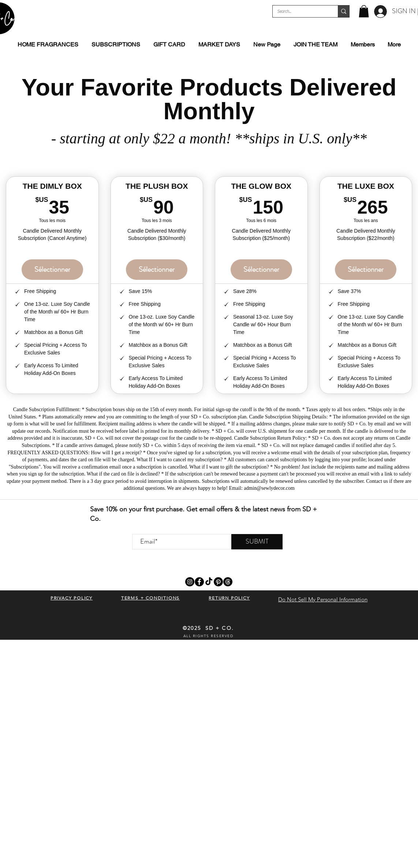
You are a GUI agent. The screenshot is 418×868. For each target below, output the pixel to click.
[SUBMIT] (257, 542)
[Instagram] (190, 582)
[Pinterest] (218, 582)
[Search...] (300, 12)
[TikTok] (209, 582)
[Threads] (228, 582)
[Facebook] (199, 582)
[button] (364, 11)
